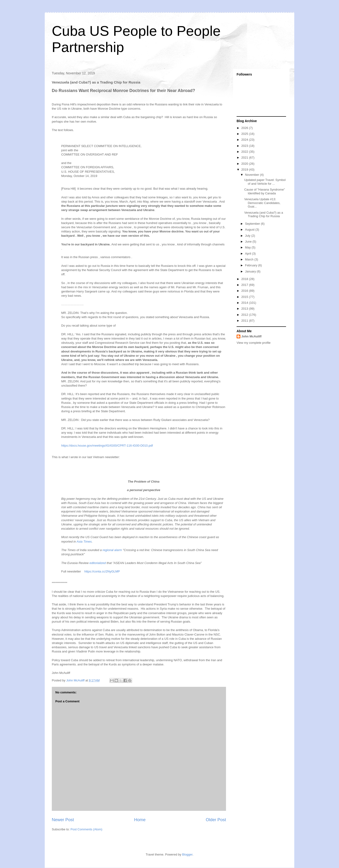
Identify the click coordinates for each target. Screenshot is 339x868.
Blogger (187, 854)
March (250, 259)
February (252, 265)
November (253, 175)
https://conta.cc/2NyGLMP (102, 571)
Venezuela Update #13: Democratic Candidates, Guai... (262, 203)
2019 (245, 170)
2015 (245, 297)
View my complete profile (254, 343)
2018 (245, 279)
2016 (245, 291)
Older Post (216, 820)
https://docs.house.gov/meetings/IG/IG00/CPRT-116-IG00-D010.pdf (107, 446)
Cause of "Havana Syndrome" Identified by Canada (264, 191)
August (250, 230)
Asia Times (84, 542)
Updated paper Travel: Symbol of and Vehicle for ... (265, 182)
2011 (245, 321)
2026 (245, 128)
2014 (245, 303)
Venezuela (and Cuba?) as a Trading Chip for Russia (264, 214)
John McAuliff (251, 336)
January (251, 271)
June (249, 242)
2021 (245, 158)
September (253, 224)
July (248, 236)
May (248, 247)
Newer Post (63, 820)
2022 (245, 152)
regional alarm (112, 550)
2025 (245, 134)
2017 (245, 285)
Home (140, 820)
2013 (245, 309)
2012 (245, 315)
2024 (245, 140)
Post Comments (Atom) (87, 829)
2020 (245, 164)
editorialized (98, 563)
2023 (245, 146)
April (249, 254)
